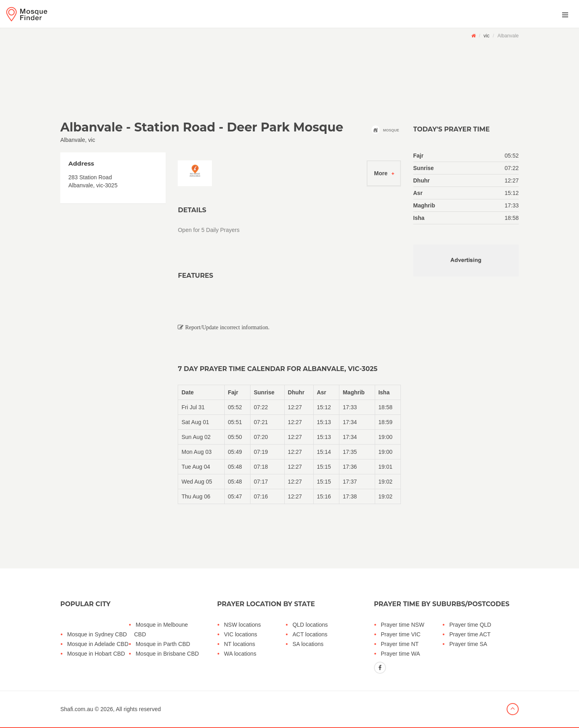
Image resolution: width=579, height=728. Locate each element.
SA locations (308, 644)
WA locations (240, 654)
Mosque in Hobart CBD (96, 654)
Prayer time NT (400, 644)
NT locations (240, 644)
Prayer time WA (400, 654)
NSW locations (242, 625)
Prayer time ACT (470, 634)
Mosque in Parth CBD (163, 644)
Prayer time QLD (470, 625)
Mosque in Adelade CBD (98, 644)
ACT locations (310, 634)
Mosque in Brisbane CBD (167, 654)
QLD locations (310, 625)
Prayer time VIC (401, 634)
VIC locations (240, 634)
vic (487, 36)
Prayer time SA (468, 644)
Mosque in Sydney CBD (97, 634)
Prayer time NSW (402, 625)
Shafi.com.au (77, 709)
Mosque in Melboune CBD (161, 630)
